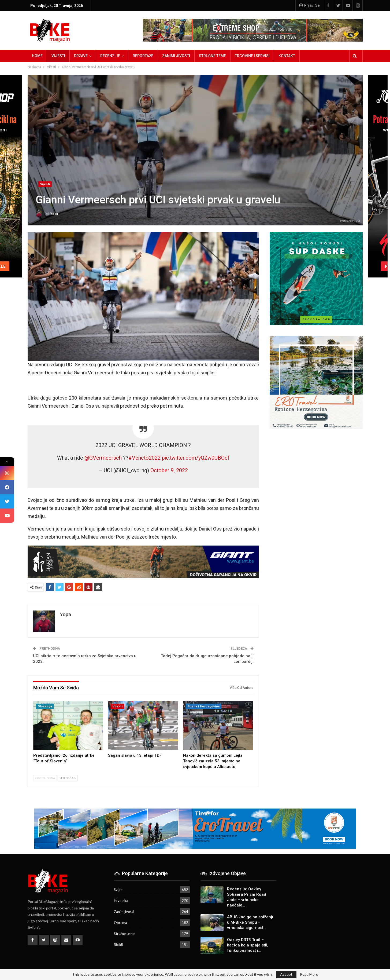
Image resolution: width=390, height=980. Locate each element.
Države (81, 56)
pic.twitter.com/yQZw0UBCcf (196, 458)
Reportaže (143, 56)
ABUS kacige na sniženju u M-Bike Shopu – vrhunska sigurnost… (251, 922)
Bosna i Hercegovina (204, 706)
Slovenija (45, 706)
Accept (286, 974)
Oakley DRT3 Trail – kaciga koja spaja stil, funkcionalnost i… (248, 945)
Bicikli (118, 945)
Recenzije (110, 56)
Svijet (118, 890)
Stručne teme (212, 56)
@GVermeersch (103, 458)
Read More (309, 974)
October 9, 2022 (169, 471)
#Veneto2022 (144, 458)
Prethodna (45, 778)
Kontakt (287, 56)
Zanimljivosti (176, 56)
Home (37, 56)
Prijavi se (309, 5)
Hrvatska (121, 901)
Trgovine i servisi (252, 56)
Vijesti (58, 56)
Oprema (120, 923)
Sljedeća (68, 778)
